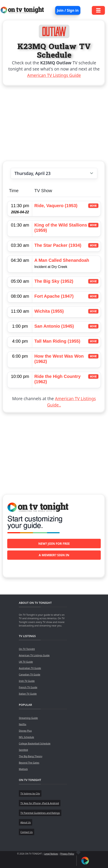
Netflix (23, 724)
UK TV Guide (26, 662)
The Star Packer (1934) (58, 245)
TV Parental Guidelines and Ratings (40, 813)
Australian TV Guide (30, 668)
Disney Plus (25, 731)
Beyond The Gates (29, 763)
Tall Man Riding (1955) (57, 341)
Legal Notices (51, 854)
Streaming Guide (28, 718)
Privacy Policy (67, 854)
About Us (26, 822)
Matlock (23, 769)
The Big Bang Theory (31, 756)
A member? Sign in (54, 555)
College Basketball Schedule (35, 743)
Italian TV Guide (28, 694)
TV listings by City (30, 793)
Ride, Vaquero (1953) (56, 206)
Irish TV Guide (27, 681)
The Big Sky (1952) (54, 281)
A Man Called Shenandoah (62, 260)
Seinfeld (23, 750)
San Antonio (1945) (54, 326)
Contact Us (27, 832)
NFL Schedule (27, 737)
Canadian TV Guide (30, 674)
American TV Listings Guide (54, 75)
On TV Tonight (27, 649)
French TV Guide (28, 687)
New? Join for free (54, 544)
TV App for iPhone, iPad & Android (40, 803)
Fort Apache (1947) (54, 296)
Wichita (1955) (49, 311)
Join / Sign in (68, 10)
